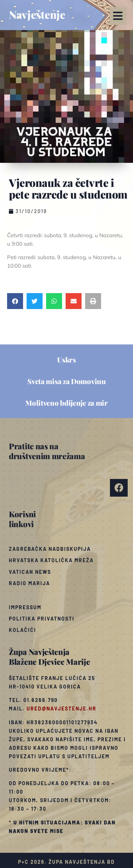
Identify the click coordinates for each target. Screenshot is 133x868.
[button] (118, 16)
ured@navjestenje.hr (62, 709)
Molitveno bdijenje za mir (66, 403)
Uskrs (66, 359)
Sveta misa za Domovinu (66, 381)
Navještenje (37, 15)
